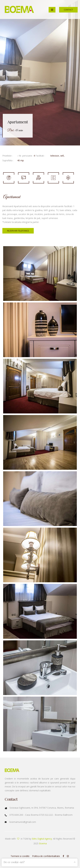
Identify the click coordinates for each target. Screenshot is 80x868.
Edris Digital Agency (42, 839)
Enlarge (40, 274)
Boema (43, 843)
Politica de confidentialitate (46, 856)
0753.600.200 (17, 815)
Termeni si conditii (20, 856)
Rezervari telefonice (18, 231)
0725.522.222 (46, 815)
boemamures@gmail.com (23, 822)
